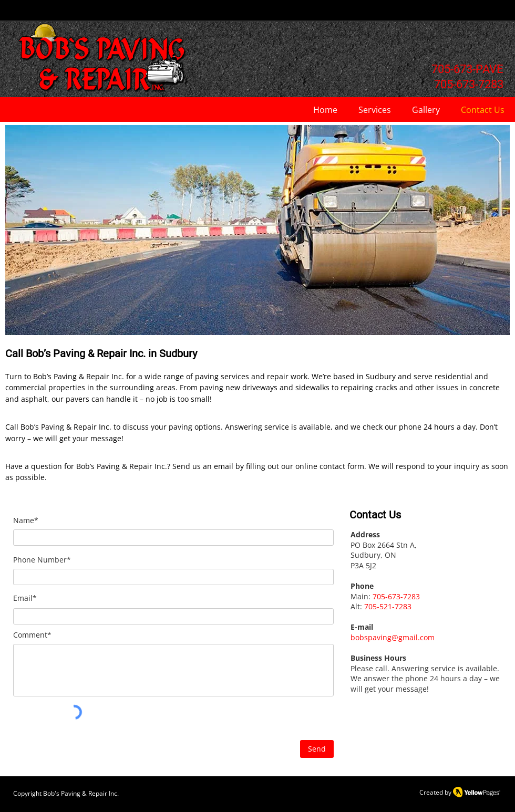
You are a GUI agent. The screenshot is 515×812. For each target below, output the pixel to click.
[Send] (317, 749)
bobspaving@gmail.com (393, 637)
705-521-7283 (388, 606)
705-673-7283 (396, 596)
